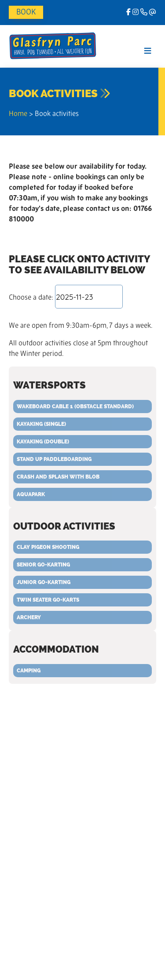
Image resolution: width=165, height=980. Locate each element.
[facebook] (128, 13)
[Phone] (144, 13)
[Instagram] (136, 13)
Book (26, 13)
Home (18, 114)
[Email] (153, 13)
